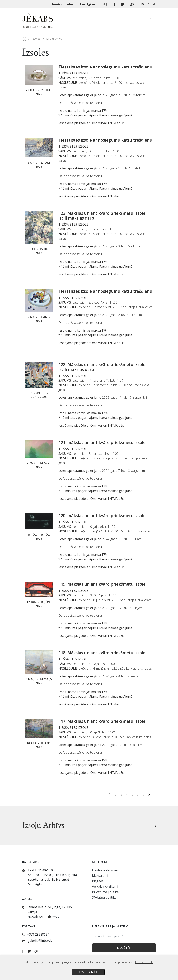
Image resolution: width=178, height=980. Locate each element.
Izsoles (36, 39)
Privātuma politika (105, 892)
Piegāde (98, 881)
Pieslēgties (88, 4)
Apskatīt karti (36, 917)
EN (148, 4)
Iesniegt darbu (63, 4)
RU (154, 4)
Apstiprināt (88, 972)
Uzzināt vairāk (144, 962)
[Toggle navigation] (151, 21)
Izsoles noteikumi (105, 870)
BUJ (105, 4)
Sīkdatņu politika (104, 897)
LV (142, 4)
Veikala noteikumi (105, 887)
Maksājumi (100, 876)
